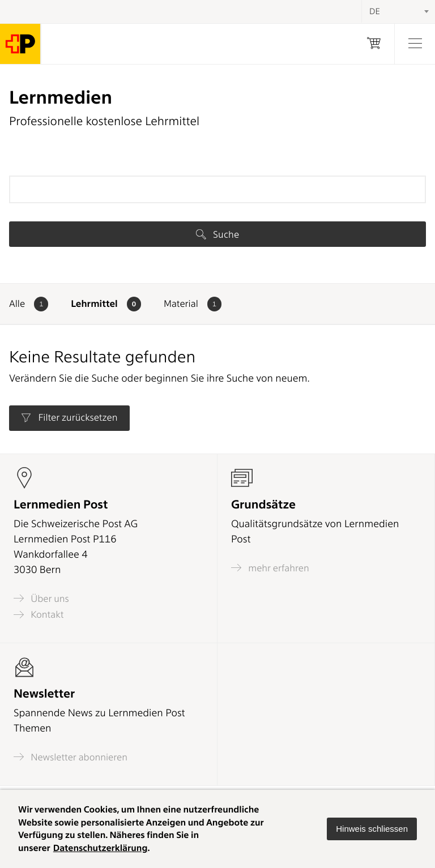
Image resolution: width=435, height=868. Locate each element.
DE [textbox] (375, 11)
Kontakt (39, 615)
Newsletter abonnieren (71, 757)
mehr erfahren (270, 568)
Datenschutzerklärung (101, 848)
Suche (217, 234)
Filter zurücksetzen (69, 418)
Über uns (41, 598)
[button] (372, 829)
